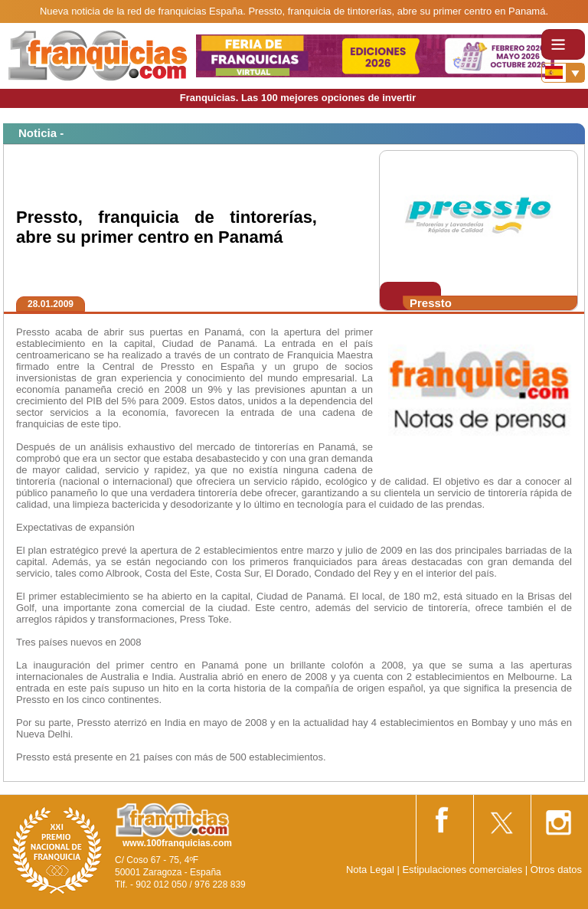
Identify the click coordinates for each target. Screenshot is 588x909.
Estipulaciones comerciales (463, 870)
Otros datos (556, 870)
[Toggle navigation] (563, 44)
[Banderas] (563, 73)
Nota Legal (370, 870)
